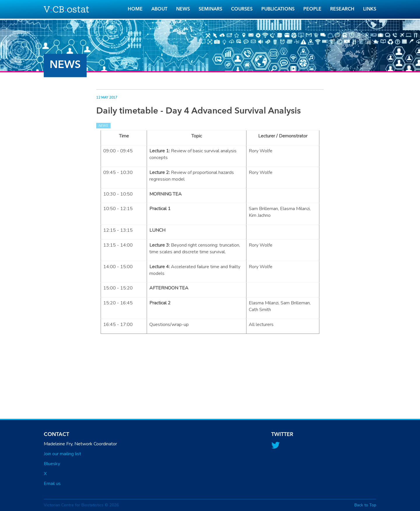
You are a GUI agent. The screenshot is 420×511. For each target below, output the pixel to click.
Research (342, 9)
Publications (278, 9)
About (159, 9)
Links (370, 9)
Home (135, 9)
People (312, 9)
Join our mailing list (62, 454)
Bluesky (52, 464)
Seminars (210, 9)
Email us (52, 484)
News (183, 9)
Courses (242, 9)
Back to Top (365, 505)
